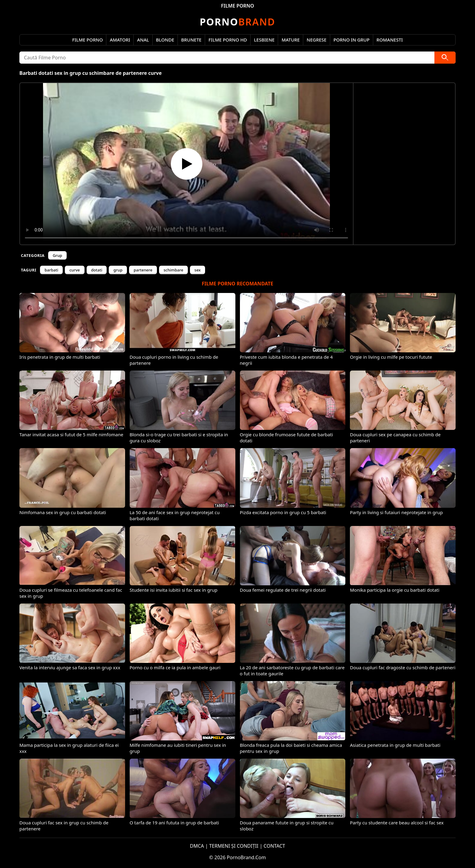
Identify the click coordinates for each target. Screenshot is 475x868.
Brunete (191, 40)
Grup (57, 255)
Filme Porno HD (228, 40)
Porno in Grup (352, 40)
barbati (51, 270)
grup (118, 270)
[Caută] (445, 58)
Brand (237, 22)
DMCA (197, 846)
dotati (97, 270)
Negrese (316, 40)
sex (198, 270)
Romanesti (390, 40)
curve (75, 270)
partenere (143, 270)
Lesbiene (264, 40)
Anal (143, 40)
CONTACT (274, 846)
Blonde (165, 40)
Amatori (120, 40)
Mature (291, 40)
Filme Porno (87, 40)
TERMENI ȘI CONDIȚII (234, 846)
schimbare (173, 270)
